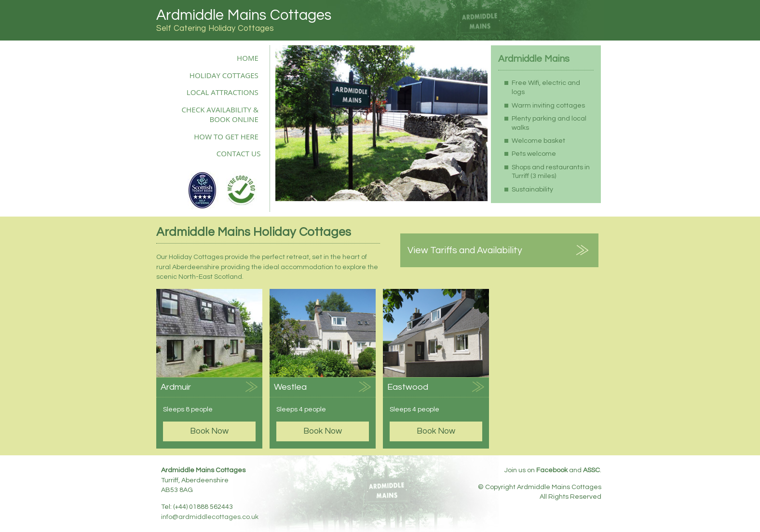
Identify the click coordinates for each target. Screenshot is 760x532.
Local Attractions (223, 92)
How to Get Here (226, 136)
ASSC (591, 470)
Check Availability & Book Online (220, 114)
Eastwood (408, 387)
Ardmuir (176, 387)
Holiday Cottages (224, 75)
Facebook (552, 470)
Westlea (290, 387)
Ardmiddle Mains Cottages (244, 15)
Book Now (209, 431)
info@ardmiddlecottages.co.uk (210, 517)
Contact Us (239, 153)
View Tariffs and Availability (465, 250)
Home (248, 58)
